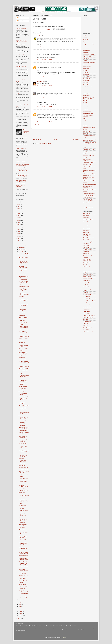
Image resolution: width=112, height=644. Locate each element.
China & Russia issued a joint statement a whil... (21, 181)
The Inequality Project (88, 197)
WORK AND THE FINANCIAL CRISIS (23, 388)
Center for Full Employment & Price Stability (90, 143)
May (20, 607)
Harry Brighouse (87, 265)
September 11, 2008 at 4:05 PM (44, 97)
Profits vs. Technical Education (23, 587)
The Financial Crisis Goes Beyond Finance (23, 305)
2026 (19, 202)
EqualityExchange (87, 250)
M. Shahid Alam (87, 295)
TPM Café (85, 105)
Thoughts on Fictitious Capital (23, 486)
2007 (19, 619)
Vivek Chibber (86, 330)
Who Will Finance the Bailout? (24, 413)
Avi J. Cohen (86, 226)
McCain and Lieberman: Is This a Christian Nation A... (24, 593)
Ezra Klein (85, 72)
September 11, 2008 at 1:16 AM (44, 86)
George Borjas (86, 77)
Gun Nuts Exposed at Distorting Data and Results (22, 67)
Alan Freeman (86, 213)
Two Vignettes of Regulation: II (23, 441)
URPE (84, 205)
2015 (19, 227)
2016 (19, 225)
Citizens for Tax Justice (88, 149)
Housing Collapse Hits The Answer (23, 559)
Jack (38, 65)
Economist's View (87, 68)
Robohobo (40, 91)
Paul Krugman (86, 93)
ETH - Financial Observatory (87, 160)
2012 (19, 234)
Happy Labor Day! (23, 597)
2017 (19, 222)
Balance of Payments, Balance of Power (24, 489)
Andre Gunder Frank (88, 220)
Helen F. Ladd (86, 267)
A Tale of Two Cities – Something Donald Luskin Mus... (23, 481)
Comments (20, 21)
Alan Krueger (86, 216)
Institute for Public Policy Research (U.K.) (89, 174)
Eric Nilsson (86, 252)
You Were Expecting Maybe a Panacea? (24, 362)
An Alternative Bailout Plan (22, 358)
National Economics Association (88, 187)
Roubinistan (86, 103)
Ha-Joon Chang (87, 263)
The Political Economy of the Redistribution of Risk (23, 501)
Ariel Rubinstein (87, 224)
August (21, 600)
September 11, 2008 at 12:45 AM (45, 76)
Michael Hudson (87, 303)
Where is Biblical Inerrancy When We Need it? (23, 563)
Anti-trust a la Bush (23, 540)
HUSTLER (21, 297)
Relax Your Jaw (87, 95)
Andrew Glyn (86, 222)
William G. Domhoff (88, 332)
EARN (85, 154)
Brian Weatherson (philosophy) (87, 235)
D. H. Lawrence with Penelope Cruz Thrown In (24, 548)
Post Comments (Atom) (45, 143)
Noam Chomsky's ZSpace (89, 305)
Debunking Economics (88, 54)
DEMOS (85, 151)
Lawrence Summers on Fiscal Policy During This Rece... (24, 543)
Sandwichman (41, 81)
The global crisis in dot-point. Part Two (24, 336)
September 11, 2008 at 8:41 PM (44, 107)
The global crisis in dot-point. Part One (24, 366)
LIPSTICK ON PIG (23, 556)
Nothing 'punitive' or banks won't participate (23, 319)
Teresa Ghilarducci (87, 328)
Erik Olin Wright (87, 254)
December (21, 245)
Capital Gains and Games (89, 42)
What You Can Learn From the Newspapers (24, 577)
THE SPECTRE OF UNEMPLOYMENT (24, 370)
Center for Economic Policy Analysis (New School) (89, 140)
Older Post (76, 140)
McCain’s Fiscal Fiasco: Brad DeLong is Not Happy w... (23, 461)
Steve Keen (86, 324)
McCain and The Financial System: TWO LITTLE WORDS (23, 446)
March (21, 611)
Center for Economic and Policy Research (89, 136)
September (21, 252)
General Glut (86, 74)
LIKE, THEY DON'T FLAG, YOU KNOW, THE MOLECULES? (24, 408)
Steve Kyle (86, 326)
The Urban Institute (88, 203)
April (20, 609)
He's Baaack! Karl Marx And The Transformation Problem (21, 42)
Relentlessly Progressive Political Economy (89, 98)
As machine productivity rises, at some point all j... (22, 176)
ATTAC (85, 129)
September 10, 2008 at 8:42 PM (44, 60)
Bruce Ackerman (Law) (88, 238)
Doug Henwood (87, 58)
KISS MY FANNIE (23, 567)
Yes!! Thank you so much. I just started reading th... (22, 165)
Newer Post (37, 140)
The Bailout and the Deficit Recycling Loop (23, 283)
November (21, 247)
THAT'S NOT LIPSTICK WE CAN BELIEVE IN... (23, 532)
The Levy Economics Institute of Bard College (89, 200)
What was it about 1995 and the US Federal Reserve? (23, 263)
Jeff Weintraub (86, 281)
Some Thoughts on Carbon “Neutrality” (23, 514)
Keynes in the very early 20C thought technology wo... (21, 170)
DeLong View (86, 52)
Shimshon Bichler (87, 321)
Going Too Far (19, 93)
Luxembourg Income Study (89, 184)
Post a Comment (39, 125)
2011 (19, 236)
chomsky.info (86, 240)
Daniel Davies (86, 50)
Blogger (64, 637)
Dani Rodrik (86, 48)
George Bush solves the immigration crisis (23, 300)
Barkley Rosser (87, 228)
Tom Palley (86, 109)
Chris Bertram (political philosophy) (89, 243)
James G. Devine (87, 277)
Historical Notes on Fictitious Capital (23, 468)
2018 (19, 220)
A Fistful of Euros (87, 36)
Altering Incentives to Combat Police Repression (24, 451)
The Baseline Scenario (88, 107)
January (21, 616)
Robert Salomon (87, 101)
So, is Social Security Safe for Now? (24, 433)
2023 (19, 209)
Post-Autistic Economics (89, 193)
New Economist (87, 91)
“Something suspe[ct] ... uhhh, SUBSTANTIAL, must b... (24, 289)
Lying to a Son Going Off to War (24, 472)
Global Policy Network (88, 163)
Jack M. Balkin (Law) (88, 274)
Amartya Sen (86, 218)
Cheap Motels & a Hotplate (89, 44)
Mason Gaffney (87, 297)
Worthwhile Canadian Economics (88, 116)
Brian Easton (86, 232)
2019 (19, 218)
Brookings (85, 133)
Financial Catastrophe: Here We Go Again (23, 417)
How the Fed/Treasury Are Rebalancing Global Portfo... (24, 429)
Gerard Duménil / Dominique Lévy (87, 260)
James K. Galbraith (87, 279)
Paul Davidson (86, 309)
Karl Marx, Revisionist (21, 28)
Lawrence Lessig (87, 292)
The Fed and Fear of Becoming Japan (23, 553)
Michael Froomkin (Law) (89, 301)
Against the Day (22, 584)
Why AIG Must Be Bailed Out (23, 456)
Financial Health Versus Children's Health (23, 393)
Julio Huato (86, 83)
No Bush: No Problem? (22, 403)
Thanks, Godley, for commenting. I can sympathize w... (20, 187)
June (20, 604)
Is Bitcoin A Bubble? (21, 55)
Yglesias (85, 119)
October (21, 249)
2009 (19, 241)
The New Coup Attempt (21, 118)
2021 (19, 213)
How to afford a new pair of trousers (23, 273)
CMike (39, 36)
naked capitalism (87, 121)
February (21, 613)
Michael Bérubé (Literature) (90, 299)
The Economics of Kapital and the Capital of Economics (23, 520)
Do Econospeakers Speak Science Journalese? (23, 526)
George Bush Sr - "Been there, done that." (23, 354)
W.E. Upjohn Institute (88, 207)
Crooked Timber (87, 46)
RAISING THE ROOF (21, 149)
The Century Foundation (89, 195)
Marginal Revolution (88, 87)
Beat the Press (86, 40)
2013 (19, 231)
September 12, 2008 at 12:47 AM (45, 121)
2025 (19, 204)
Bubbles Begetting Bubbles (23, 537)
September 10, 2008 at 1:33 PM (44, 47)
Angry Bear (86, 38)
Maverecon (86, 89)
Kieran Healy (86, 287)
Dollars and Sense (87, 56)
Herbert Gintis (86, 269)
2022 (19, 211)
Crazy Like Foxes (23, 313)
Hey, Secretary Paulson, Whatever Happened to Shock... (24, 376)
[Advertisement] (56, 134)
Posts (19, 18)
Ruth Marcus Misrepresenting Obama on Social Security (23, 344)
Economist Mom (87, 66)
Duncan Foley (86, 247)
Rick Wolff (86, 319)
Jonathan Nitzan (87, 285)
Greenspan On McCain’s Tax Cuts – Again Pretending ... (24, 495)
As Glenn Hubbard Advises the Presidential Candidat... (23, 423)
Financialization (22, 315)
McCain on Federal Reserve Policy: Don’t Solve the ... (24, 398)
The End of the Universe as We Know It (23, 507)
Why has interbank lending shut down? (24, 294)
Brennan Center (87, 131)
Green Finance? (22, 465)
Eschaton (85, 70)
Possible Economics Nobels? (23, 339)
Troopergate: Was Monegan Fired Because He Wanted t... (23, 382)
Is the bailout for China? (22, 310)
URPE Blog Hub (87, 111)
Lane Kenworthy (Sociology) (87, 290)
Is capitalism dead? (23, 511)
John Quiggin (86, 81)
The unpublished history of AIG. (23, 332)
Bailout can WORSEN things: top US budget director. (23, 268)
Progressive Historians (88, 317)
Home (56, 140)
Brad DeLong (86, 230)
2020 (19, 216)
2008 (19, 243)
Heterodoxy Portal (87, 165)
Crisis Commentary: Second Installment (24, 258)
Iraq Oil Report (86, 78)
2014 (19, 229)
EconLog (85, 61)
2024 (19, 206)
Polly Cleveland (87, 313)
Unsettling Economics (88, 113)
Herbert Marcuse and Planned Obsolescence (26, 133)
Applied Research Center (89, 127)
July (20, 602)
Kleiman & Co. (87, 85)
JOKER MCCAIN (23, 323)
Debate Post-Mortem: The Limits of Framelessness (24, 278)
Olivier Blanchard (87, 307)
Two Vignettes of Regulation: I (23, 437)
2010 (19, 238)
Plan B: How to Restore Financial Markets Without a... (23, 327)
